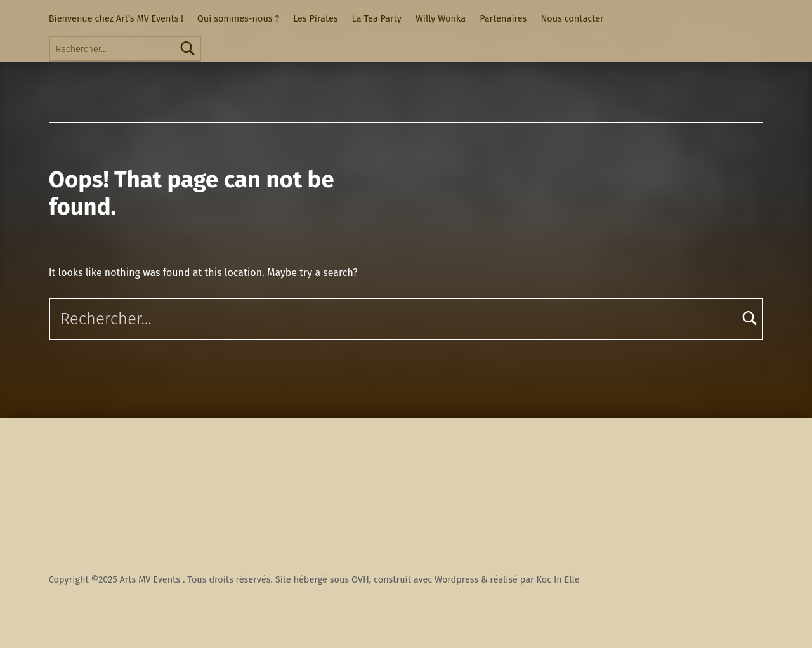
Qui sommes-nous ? (238, 18)
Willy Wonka (441, 18)
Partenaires (503, 18)
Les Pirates (315, 18)
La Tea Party (377, 18)
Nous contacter (572, 18)
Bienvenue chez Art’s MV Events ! (116, 18)
